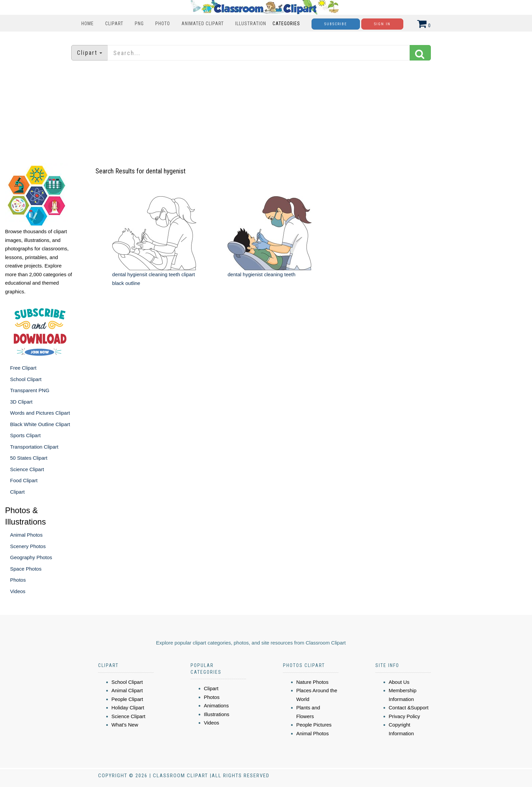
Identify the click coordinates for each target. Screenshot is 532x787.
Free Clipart (23, 368)
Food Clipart (24, 480)
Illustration (251, 24)
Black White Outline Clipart (40, 424)
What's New (125, 725)
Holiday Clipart (128, 708)
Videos (18, 591)
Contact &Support (409, 708)
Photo (163, 24)
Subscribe (336, 24)
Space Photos (26, 569)
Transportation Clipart (34, 447)
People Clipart (127, 699)
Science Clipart (27, 469)
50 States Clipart (29, 458)
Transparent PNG (30, 390)
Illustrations (217, 714)
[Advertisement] (266, 113)
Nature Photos (313, 682)
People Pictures (314, 725)
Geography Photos (31, 557)
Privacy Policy (404, 716)
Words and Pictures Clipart (40, 413)
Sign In (382, 24)
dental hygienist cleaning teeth (261, 274)
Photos (18, 580)
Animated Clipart (203, 24)
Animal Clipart (127, 690)
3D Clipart (21, 402)
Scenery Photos (28, 546)
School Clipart (26, 379)
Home (88, 24)
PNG (139, 24)
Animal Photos (26, 535)
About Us (399, 682)
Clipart (114, 24)
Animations (216, 706)
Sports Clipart (25, 435)
